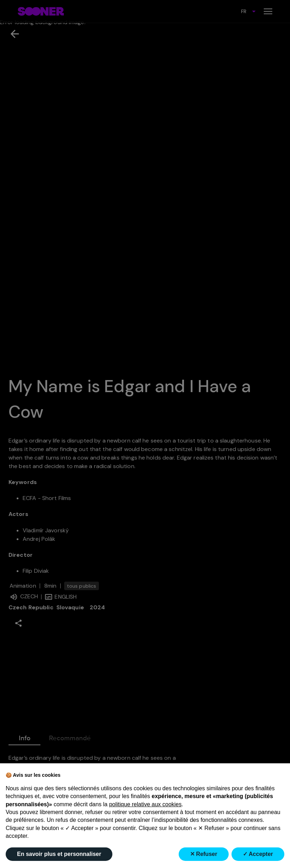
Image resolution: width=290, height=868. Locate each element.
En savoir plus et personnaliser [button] (59, 854)
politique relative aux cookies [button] (146, 804)
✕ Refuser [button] (204, 854)
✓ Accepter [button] (258, 854)
